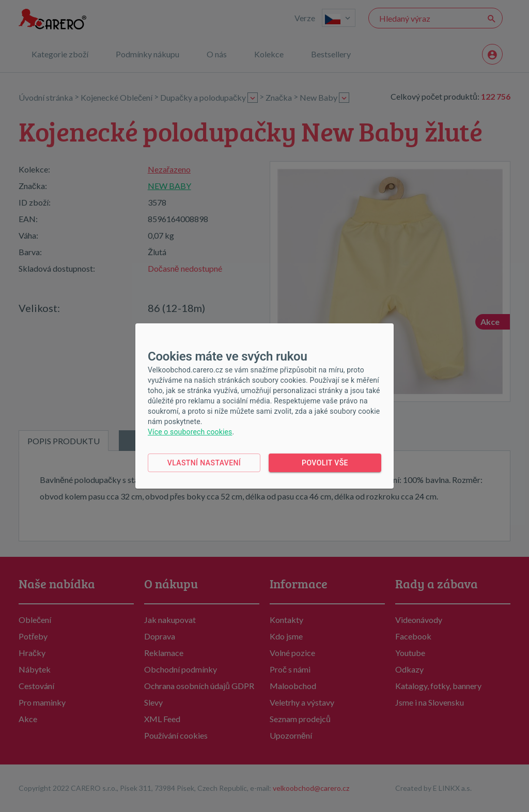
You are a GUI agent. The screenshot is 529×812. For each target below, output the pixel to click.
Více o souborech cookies (190, 432)
